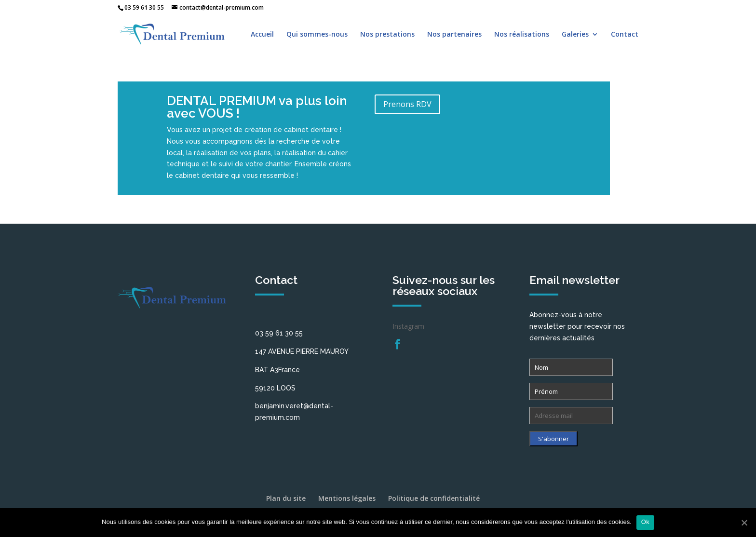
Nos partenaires (454, 35)
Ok (645, 522)
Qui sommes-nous (317, 35)
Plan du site (286, 498)
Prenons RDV (407, 104)
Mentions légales (347, 498)
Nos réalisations (522, 35)
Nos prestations (387, 35)
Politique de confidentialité (434, 498)
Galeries (575, 35)
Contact (625, 35)
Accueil (262, 35)
